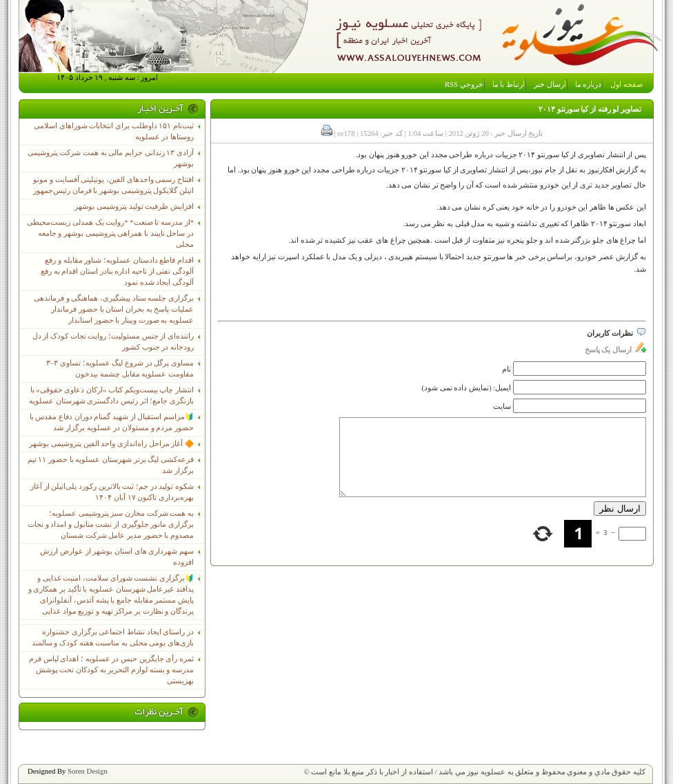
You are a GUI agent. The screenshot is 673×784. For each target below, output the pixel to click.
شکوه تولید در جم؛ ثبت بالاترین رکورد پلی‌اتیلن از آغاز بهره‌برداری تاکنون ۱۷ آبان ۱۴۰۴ (112, 492)
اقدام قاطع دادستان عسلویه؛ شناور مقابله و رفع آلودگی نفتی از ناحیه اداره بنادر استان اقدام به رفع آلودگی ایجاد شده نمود (117, 271)
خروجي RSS (464, 84)
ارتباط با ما (509, 84)
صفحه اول (626, 84)
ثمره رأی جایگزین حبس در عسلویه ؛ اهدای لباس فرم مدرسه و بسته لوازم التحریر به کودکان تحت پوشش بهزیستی (111, 670)
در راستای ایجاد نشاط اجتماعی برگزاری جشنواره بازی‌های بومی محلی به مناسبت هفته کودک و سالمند (113, 637)
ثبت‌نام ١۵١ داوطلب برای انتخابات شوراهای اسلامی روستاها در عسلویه (114, 131)
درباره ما (589, 84)
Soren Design (88, 771)
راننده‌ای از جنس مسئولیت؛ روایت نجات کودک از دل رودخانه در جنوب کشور (113, 342)
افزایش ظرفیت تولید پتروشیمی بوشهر (134, 207)
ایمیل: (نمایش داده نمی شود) (467, 388)
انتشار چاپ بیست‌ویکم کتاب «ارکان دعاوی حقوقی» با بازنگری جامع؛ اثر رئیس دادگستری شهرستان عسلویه (111, 395)
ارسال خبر (550, 84)
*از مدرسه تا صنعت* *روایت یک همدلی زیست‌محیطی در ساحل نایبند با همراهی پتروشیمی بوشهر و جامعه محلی (110, 233)
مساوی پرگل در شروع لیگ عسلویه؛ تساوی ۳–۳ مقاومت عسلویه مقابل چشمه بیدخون (120, 369)
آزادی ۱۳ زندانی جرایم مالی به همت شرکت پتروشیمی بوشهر (111, 158)
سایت (502, 406)
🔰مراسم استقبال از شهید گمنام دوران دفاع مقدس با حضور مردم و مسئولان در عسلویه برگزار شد (112, 422)
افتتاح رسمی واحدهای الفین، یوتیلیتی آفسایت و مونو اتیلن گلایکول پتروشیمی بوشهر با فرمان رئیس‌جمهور (113, 185)
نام (506, 369)
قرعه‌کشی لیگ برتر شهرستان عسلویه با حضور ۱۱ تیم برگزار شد (111, 465)
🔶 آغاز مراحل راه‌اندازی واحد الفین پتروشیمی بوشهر (111, 444)
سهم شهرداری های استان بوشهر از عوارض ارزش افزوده (117, 557)
